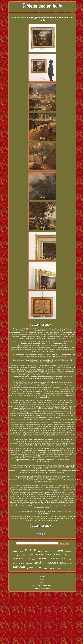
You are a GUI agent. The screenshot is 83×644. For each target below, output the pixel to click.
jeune (71, 569)
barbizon (66, 555)
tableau (19, 567)
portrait (43, 558)
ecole (65, 568)
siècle (70, 563)
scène (15, 563)
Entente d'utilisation (42, 588)
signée (45, 568)
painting (54, 558)
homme (48, 551)
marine (52, 568)
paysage (53, 563)
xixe (28, 558)
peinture (34, 567)
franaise (68, 551)
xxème (30, 555)
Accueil (42, 576)
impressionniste (21, 555)
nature (48, 554)
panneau (18, 558)
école (44, 564)
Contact (42, 582)
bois (22, 551)
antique (39, 554)
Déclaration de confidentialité (42, 585)
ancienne (29, 564)
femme (57, 554)
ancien (58, 550)
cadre (16, 551)
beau (59, 568)
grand (34, 559)
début (70, 559)
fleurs (40, 551)
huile (31, 550)
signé (37, 563)
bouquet (21, 564)
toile (63, 562)
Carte (42, 579)
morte (64, 559)
